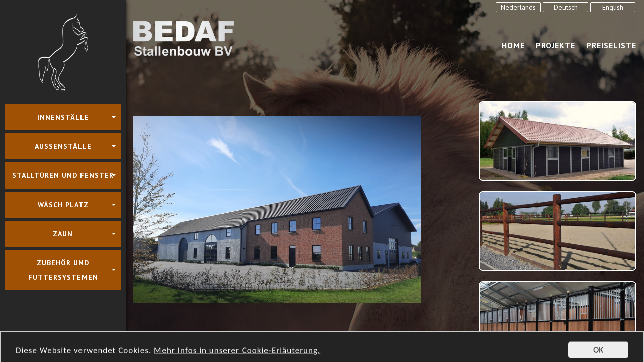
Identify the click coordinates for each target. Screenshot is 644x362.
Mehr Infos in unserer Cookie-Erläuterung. (237, 357)
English (613, 7)
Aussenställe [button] (63, 146)
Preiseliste (611, 45)
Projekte (555, 45)
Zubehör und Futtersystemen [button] (63, 270)
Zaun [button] (63, 234)
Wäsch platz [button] (63, 205)
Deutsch (566, 7)
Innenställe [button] (63, 117)
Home (513, 45)
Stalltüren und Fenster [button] (63, 175)
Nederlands (518, 7)
